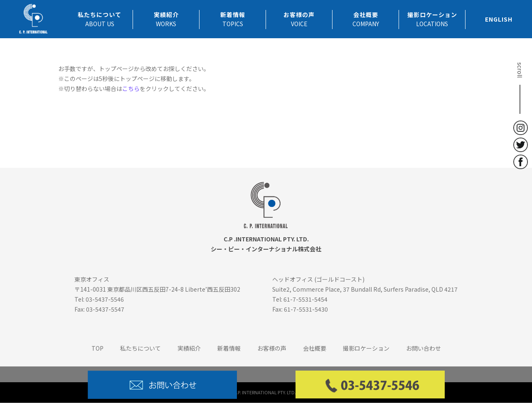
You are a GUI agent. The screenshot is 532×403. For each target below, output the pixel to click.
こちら (131, 88)
